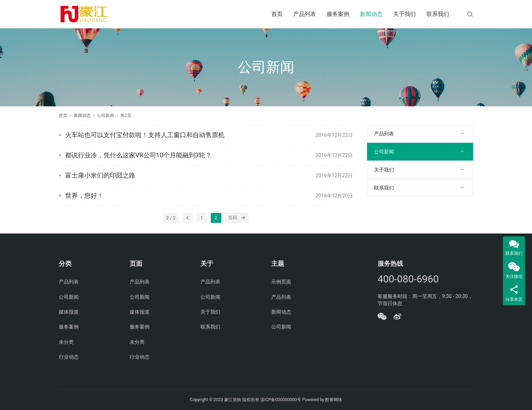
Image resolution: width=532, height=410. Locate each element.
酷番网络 (334, 400)
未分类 (66, 342)
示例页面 (281, 282)
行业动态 (69, 357)
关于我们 (404, 14)
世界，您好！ (84, 195)
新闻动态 (371, 14)
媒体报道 (69, 312)
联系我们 (438, 14)
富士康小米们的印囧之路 (100, 175)
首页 (277, 14)
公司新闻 (384, 152)
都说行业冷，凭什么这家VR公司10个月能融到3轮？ (138, 155)
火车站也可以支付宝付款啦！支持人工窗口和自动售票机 (145, 135)
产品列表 (305, 14)
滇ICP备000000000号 (281, 400)
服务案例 (338, 14)
